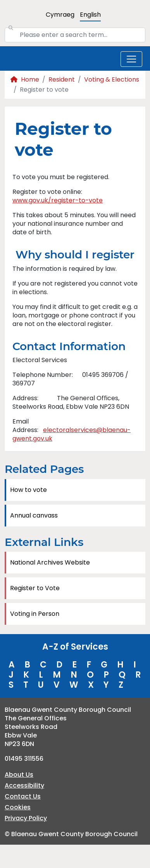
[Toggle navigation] (131, 59)
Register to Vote (35, 588)
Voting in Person (35, 614)
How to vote (28, 490)
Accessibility (24, 785)
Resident (62, 79)
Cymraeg (60, 15)
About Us (19, 775)
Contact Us (23, 796)
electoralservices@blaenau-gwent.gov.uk (72, 434)
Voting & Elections (112, 79)
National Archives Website (50, 562)
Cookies (18, 807)
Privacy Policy (26, 818)
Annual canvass (34, 515)
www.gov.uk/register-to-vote (58, 200)
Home (25, 79)
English (90, 15)
